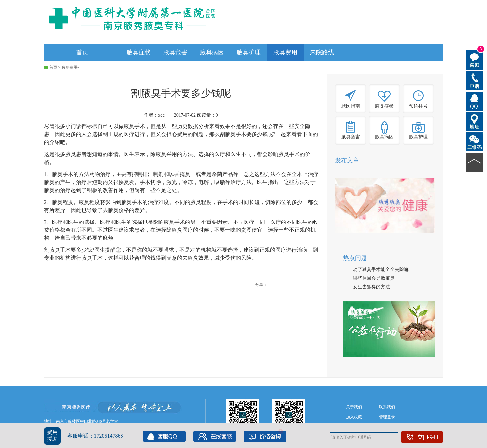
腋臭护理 (249, 52)
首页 (82, 52)
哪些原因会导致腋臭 (374, 278)
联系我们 (387, 407)
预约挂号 (418, 106)
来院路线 (322, 52)
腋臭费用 (285, 52)
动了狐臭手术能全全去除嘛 (381, 270)
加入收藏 (354, 417)
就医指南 (351, 106)
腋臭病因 (212, 52)
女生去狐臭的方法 (371, 287)
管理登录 (387, 417)
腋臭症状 (139, 52)
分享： (261, 285)
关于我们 (354, 407)
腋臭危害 (175, 52)
